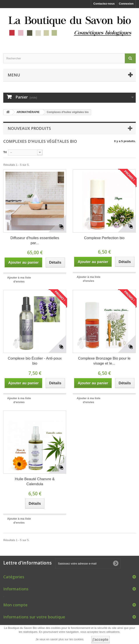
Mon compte (15, 605)
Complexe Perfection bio (104, 238)
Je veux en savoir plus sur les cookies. (60, 639)
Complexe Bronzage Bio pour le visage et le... (104, 361)
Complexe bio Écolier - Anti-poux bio (35, 361)
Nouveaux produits (29, 128)
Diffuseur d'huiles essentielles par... (35, 240)
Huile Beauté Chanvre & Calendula (35, 482)
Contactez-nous (104, 4)
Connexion (126, 4)
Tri (5, 152)
